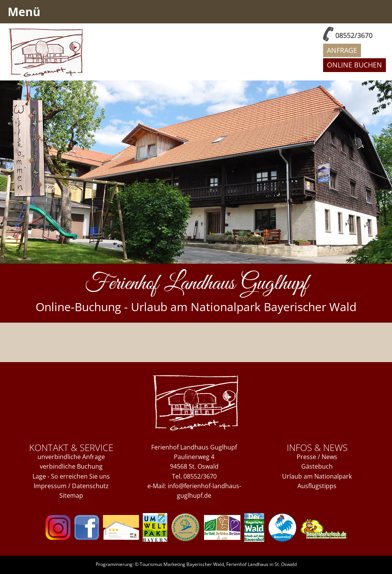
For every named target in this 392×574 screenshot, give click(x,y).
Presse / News (317, 457)
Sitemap (71, 495)
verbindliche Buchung (71, 466)
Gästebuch (317, 466)
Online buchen (354, 65)
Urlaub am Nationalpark (317, 476)
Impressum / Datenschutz (71, 486)
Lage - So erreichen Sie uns (71, 476)
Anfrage (342, 50)
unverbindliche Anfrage (71, 457)
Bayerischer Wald (205, 564)
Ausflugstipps (317, 486)
